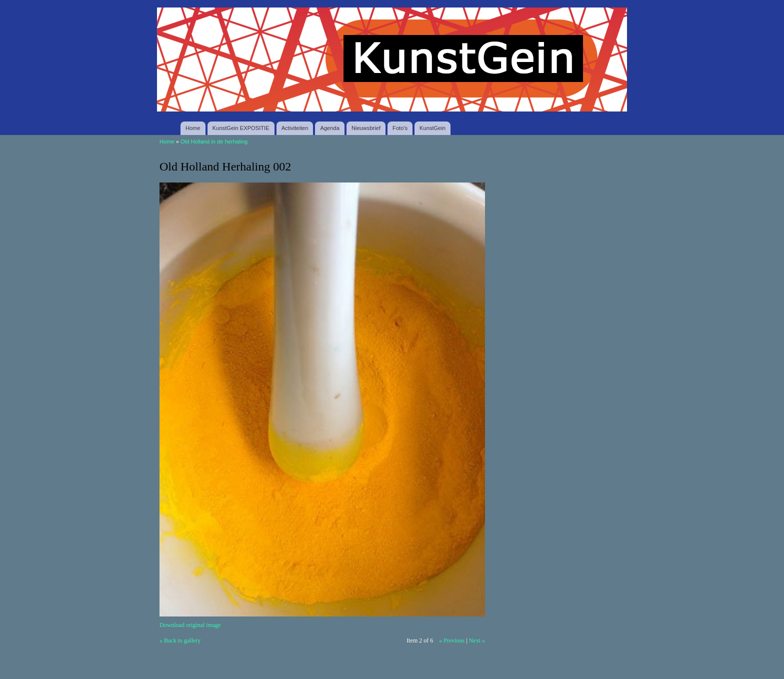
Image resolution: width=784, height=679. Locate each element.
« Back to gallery (180, 640)
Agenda (329, 128)
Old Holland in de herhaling (214, 141)
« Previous (452, 640)
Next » (477, 640)
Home (193, 128)
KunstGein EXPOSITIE (241, 128)
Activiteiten (295, 128)
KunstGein (432, 128)
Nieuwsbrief (366, 128)
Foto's (400, 128)
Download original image (190, 625)
